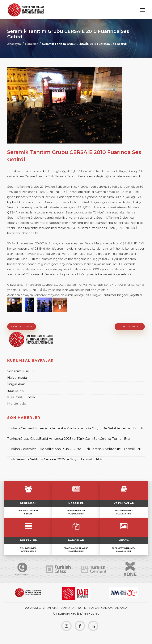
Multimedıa (17, 404)
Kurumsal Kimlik (21, 397)
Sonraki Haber (130, 327)
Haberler (32, 44)
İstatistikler (17, 391)
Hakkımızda (17, 378)
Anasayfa (14, 44)
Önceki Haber (22, 327)
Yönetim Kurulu (21, 371)
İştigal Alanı (17, 384)
